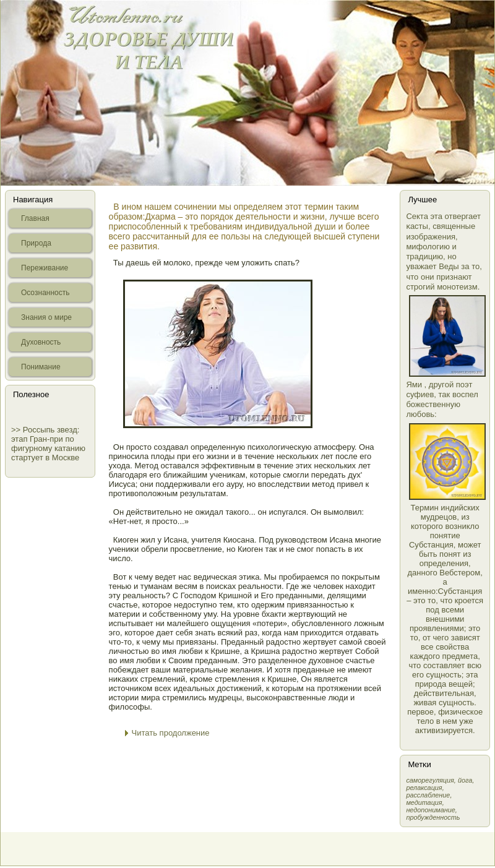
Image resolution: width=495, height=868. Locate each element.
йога (465, 780)
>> (17, 430)
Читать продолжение (171, 733)
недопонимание (430, 810)
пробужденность (433, 817)
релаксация (424, 788)
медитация (424, 802)
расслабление (428, 795)
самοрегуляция (430, 780)
